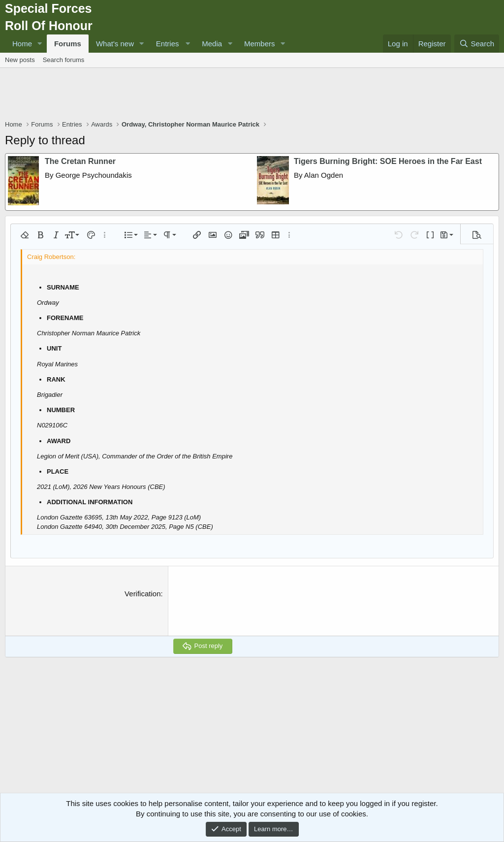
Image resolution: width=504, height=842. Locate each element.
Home (22, 44)
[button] (40, 44)
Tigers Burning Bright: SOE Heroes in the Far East (388, 161)
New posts (20, 60)
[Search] (477, 44)
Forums (68, 44)
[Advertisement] (252, 95)
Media (212, 44)
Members (260, 44)
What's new (115, 44)
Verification (142, 594)
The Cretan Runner (80, 161)
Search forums (64, 60)
